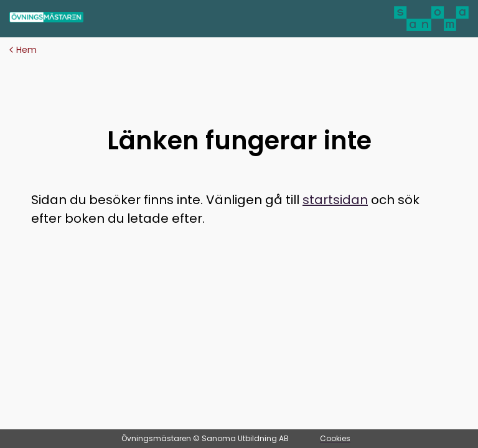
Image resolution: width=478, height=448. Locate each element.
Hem (23, 50)
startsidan (335, 200)
